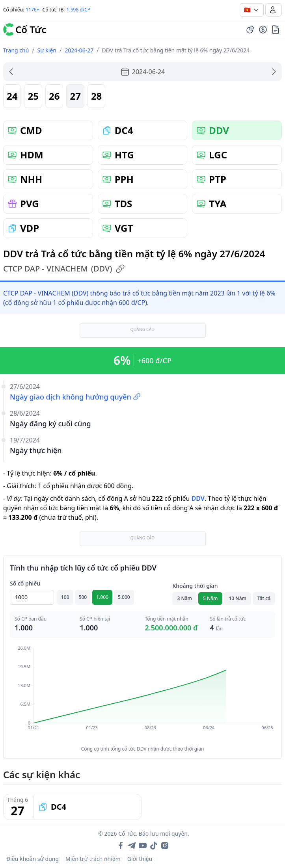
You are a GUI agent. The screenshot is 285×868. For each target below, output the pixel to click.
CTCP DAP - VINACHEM (64, 269)
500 (83, 597)
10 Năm (237, 598)
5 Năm (210, 598)
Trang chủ (16, 50)
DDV (198, 498)
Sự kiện (47, 50)
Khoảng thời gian (195, 586)
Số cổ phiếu (25, 583)
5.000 (124, 597)
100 (65, 597)
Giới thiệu (140, 859)
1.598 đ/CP (79, 10)
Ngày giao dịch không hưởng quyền (75, 397)
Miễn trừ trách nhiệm (93, 859)
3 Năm (184, 598)
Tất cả (264, 598)
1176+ (32, 10)
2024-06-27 (79, 50)
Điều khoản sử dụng (33, 859)
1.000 (102, 597)
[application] (142, 693)
